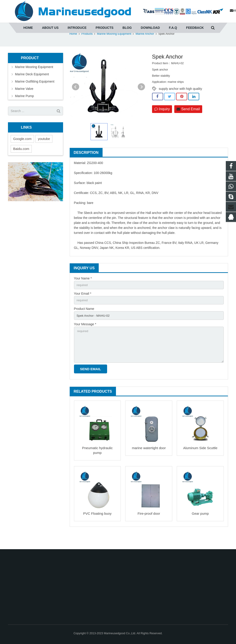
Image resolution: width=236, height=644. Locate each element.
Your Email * (83, 305)
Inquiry (162, 121)
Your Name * (83, 290)
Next (141, 98)
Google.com (22, 150)
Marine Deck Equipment (32, 86)
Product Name (84, 321)
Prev (76, 98)
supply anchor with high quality (181, 100)
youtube (44, 150)
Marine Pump (24, 107)
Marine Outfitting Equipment (35, 93)
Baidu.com (21, 160)
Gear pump (200, 528)
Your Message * (85, 337)
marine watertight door (149, 463)
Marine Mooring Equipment (34, 78)
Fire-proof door (149, 528)
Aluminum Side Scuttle (200, 463)
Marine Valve (24, 100)
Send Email (188, 121)
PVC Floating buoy (97, 528)
